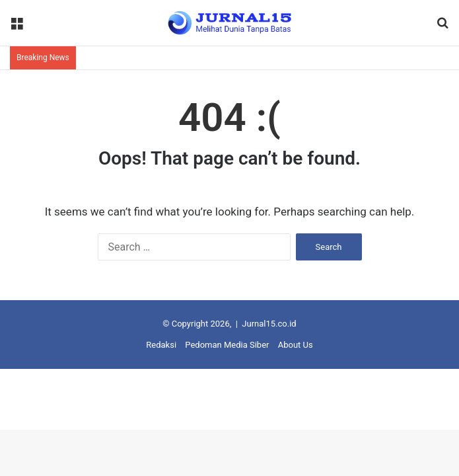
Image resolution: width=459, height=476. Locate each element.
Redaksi (161, 345)
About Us (296, 345)
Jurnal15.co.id (269, 324)
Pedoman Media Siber (227, 345)
